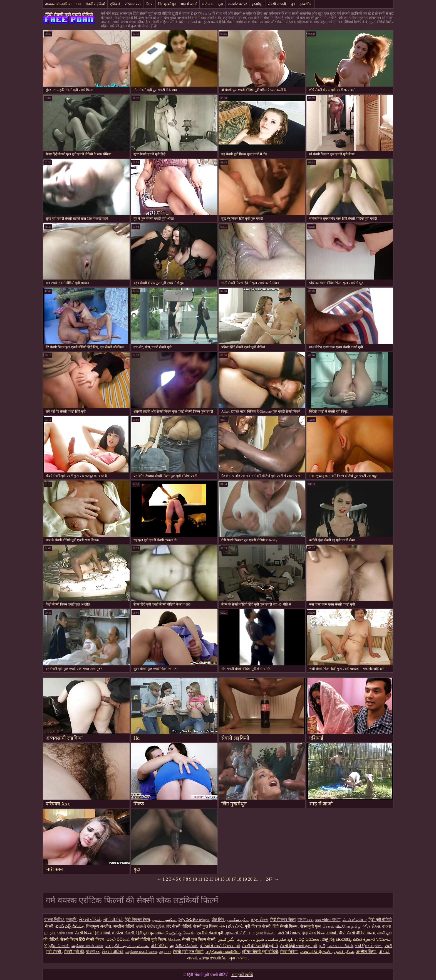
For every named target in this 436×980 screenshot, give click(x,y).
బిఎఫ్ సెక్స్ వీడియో (70, 926)
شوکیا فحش (344, 952)
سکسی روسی (164, 920)
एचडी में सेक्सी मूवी (210, 933)
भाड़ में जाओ (189, 4)
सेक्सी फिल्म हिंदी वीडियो (93, 933)
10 (195, 879)
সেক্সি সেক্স (65, 933)
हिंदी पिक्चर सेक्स (137, 920)
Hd (78, 4)
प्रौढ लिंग (218, 920)
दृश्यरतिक (306, 4)
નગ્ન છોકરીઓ (231, 926)
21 (256, 879)
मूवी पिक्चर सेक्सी (258, 926)
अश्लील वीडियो (124, 926)
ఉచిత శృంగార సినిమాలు (372, 939)
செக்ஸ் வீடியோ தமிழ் (342, 926)
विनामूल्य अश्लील (99, 926)
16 (228, 879)
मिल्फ (149, 4)
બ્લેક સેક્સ (371, 926)
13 (211, 879)
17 (234, 879)
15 (222, 879)
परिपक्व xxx (133, 4)
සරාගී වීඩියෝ (118, 939)
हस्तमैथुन (257, 4)
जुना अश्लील (239, 958)
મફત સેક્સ (259, 920)
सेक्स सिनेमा (289, 952)
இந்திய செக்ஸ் (57, 946)
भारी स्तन (208, 4)
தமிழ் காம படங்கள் (336, 946)
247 (269, 879)
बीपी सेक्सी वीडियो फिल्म (357, 933)
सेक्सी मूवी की (74, 952)
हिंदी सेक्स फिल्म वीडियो (319, 933)
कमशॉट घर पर (237, 4)
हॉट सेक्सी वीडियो (179, 926)
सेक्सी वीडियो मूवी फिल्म (149, 939)
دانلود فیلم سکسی (281, 939)
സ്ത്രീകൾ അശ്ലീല (223, 952)
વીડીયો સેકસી (123, 933)
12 (206, 879)
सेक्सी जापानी (277, 4)
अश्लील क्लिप (366, 952)
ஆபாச (165, 952)
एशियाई (115, 4)
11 (200, 879)
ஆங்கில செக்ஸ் (184, 946)
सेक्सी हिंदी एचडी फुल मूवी (298, 946)
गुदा (221, 4)
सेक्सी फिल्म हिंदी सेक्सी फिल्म (83, 939)
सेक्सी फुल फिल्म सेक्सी (199, 939)
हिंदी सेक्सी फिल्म (285, 926)
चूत (293, 4)
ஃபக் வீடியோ (355, 920)
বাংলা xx (93, 952)
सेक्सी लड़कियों (95, 4)
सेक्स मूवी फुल (310, 926)
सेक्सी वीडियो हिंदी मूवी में (260, 946)
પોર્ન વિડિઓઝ (289, 933)
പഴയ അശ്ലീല (213, 958)
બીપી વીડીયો (113, 920)
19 (245, 879)
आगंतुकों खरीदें (242, 975)
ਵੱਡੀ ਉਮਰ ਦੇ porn (369, 946)
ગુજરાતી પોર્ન (235, 933)
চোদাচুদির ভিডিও (262, 933)
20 (250, 879)
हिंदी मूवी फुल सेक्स (150, 933)
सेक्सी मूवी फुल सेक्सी (188, 952)
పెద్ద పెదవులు (309, 939)
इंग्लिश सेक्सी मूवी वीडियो (260, 952)
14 (217, 879)
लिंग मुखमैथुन (167, 4)
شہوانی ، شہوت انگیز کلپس (257, 939)
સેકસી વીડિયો (90, 920)
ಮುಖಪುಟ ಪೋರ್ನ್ (316, 952)
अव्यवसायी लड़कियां (58, 4)
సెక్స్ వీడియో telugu (194, 920)
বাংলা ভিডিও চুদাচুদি (61, 920)
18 (239, 879)
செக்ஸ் (174, 939)
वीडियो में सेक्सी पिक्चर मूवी (220, 946)
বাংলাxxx (305, 920)
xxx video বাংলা (328, 920)
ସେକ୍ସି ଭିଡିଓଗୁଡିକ (150, 926)
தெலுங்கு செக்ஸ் (180, 933)
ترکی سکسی (238, 920)
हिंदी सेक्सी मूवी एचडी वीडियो (69, 15)
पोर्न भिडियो (159, 946)
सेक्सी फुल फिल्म (205, 926)
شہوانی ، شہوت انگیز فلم (127, 946)
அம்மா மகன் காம (87, 946)
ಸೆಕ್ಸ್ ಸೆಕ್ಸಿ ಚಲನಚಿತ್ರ (336, 939)
